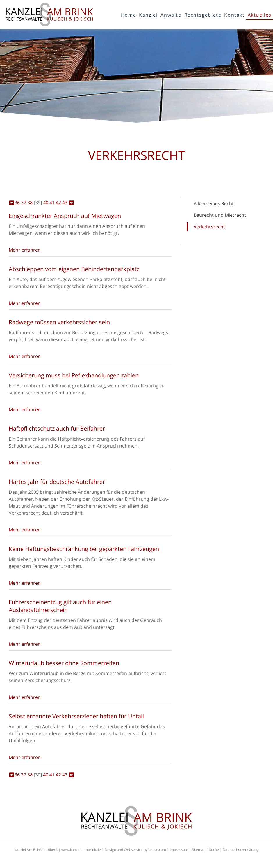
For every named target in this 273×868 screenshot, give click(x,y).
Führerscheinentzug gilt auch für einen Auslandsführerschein (60, 606)
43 (65, 203)
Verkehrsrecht (209, 227)
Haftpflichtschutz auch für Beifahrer (57, 428)
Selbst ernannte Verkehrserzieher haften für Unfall (76, 716)
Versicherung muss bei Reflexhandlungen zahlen (74, 375)
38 (30, 203)
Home (129, 15)
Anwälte (171, 15)
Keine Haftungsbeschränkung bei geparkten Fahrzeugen (84, 549)
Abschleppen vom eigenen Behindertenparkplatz (74, 269)
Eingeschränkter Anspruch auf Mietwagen (65, 216)
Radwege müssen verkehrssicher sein (59, 322)
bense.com (157, 850)
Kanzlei (148, 15)
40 (46, 203)
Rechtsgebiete (203, 15)
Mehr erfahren (25, 250)
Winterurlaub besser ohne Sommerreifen (64, 663)
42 (58, 203)
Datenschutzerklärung (241, 850)
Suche (214, 850)
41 (52, 203)
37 (24, 203)
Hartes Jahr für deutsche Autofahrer (57, 482)
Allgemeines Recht (214, 203)
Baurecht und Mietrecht (220, 215)
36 (17, 203)
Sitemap (199, 850)
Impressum (179, 850)
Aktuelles (260, 15)
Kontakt (234, 15)
